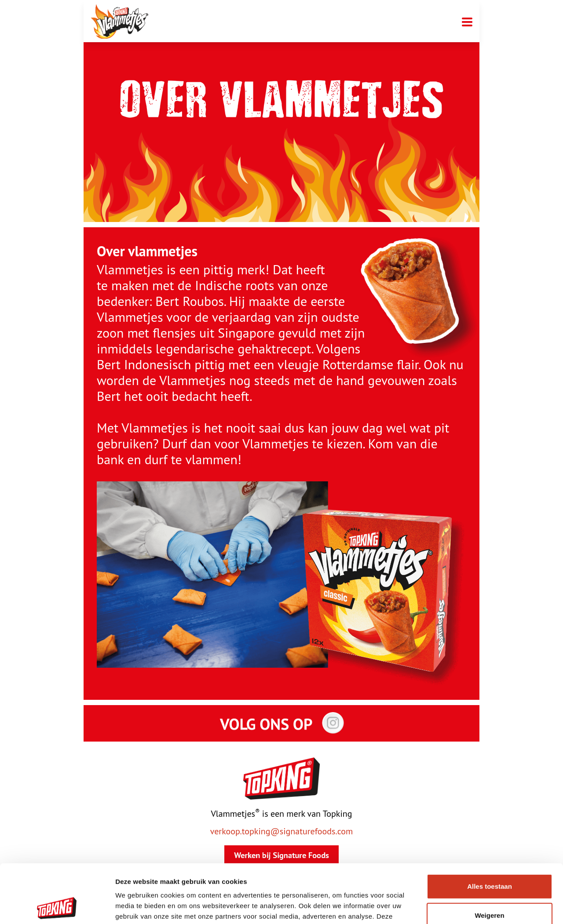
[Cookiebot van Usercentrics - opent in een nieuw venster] (57, 907)
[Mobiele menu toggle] (467, 21)
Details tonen (136, 907)
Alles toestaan (490, 831)
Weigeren (489, 860)
